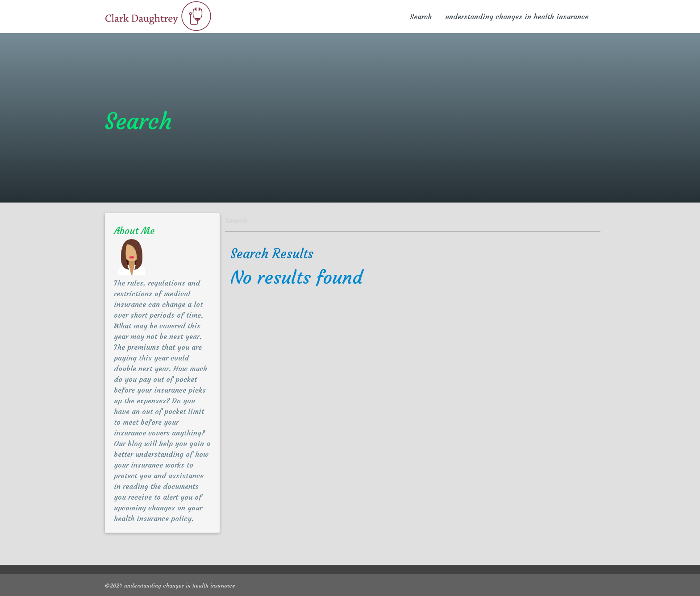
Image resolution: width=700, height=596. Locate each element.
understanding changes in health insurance (517, 17)
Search (421, 17)
